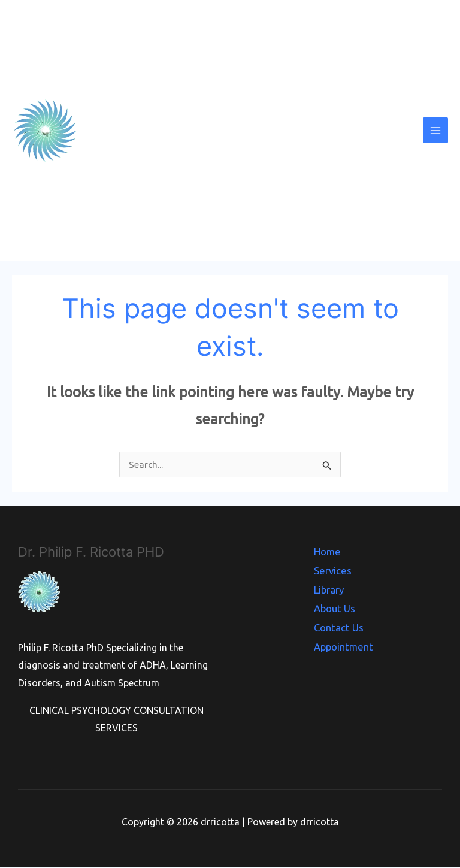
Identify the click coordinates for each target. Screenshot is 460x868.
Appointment (344, 640)
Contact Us (339, 622)
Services (333, 569)
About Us (335, 604)
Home (328, 551)
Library (330, 587)
